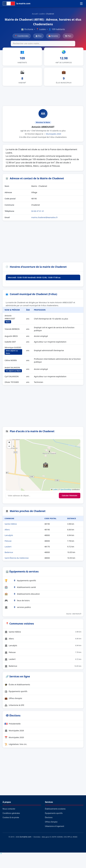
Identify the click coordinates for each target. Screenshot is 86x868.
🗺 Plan (68, 36)
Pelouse (8, 544)
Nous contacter (9, 812)
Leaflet (54, 492)
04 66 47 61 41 (38, 214)
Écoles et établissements (17, 687)
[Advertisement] (43, 98)
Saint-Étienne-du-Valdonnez (17, 561)
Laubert (8, 549)
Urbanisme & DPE (14, 708)
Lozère (42, 14)
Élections (49, 821)
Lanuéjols (9, 538)
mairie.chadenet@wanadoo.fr (44, 220)
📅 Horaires (53, 36)
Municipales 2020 (54, 137)
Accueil (35, 14)
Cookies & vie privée (11, 821)
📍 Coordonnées (22, 36)
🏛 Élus (38, 36)
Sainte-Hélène (11, 527)
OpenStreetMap (66, 492)
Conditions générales (11, 816)
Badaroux (9, 555)
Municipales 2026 (14, 733)
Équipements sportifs (16, 694)
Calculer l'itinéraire (70, 498)
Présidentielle (13, 726)
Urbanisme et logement (55, 829)
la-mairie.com (26, 840)
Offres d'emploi (13, 701)
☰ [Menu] (81, 4)
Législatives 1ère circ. (16, 747)
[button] (46, 468)
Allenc (7, 532)
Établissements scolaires (55, 812)
